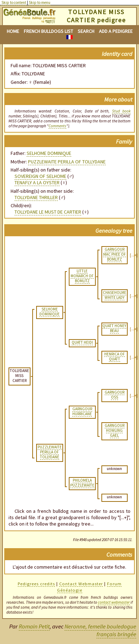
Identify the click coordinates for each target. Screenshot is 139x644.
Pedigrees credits (36, 584)
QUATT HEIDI (82, 342)
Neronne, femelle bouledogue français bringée (100, 630)
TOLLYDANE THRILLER (36, 197)
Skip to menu (40, 2)
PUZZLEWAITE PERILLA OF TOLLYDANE (67, 162)
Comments (57, 126)
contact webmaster (114, 602)
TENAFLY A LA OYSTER (37, 182)
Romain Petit (34, 626)
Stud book (121, 111)
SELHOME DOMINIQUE (49, 153)
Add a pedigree (116, 31)
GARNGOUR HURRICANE (82, 411)
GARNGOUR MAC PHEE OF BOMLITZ (115, 254)
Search (86, 31)
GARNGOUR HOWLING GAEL (115, 430)
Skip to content (14, 2)
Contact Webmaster (81, 584)
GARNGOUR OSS (115, 395)
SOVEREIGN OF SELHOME (40, 176)
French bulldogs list (48, 31)
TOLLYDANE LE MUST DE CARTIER (48, 212)
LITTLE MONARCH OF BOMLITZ (82, 276)
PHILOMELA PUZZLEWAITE (82, 483)
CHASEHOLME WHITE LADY (115, 295)
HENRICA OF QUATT (115, 356)
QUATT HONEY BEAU (114, 328)
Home (13, 31)
